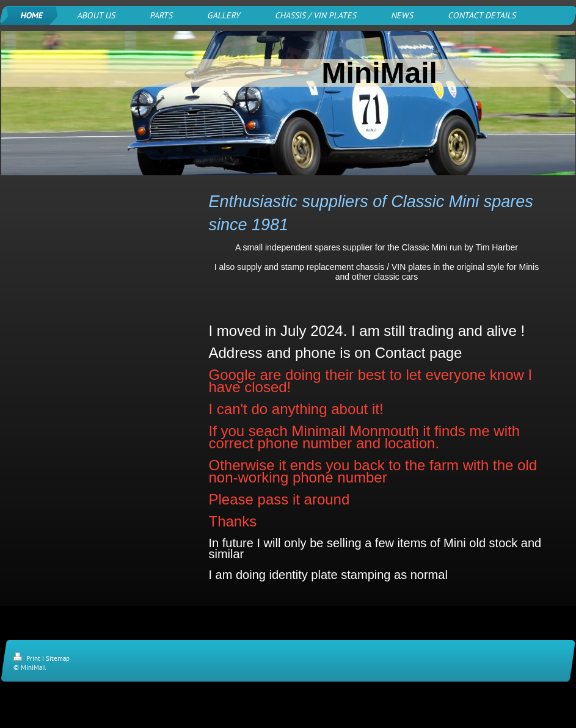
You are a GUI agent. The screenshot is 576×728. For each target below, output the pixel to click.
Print (28, 658)
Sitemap (58, 658)
